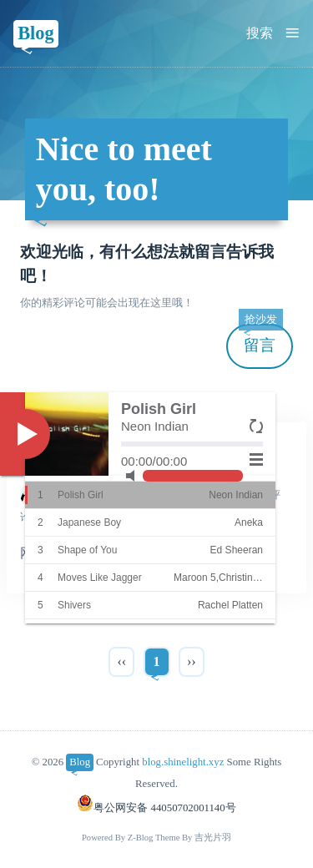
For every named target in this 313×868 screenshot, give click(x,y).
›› (192, 661)
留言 (260, 339)
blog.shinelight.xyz (183, 762)
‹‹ (121, 661)
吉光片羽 (213, 838)
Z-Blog (141, 838)
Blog (36, 33)
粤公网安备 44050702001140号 (156, 808)
